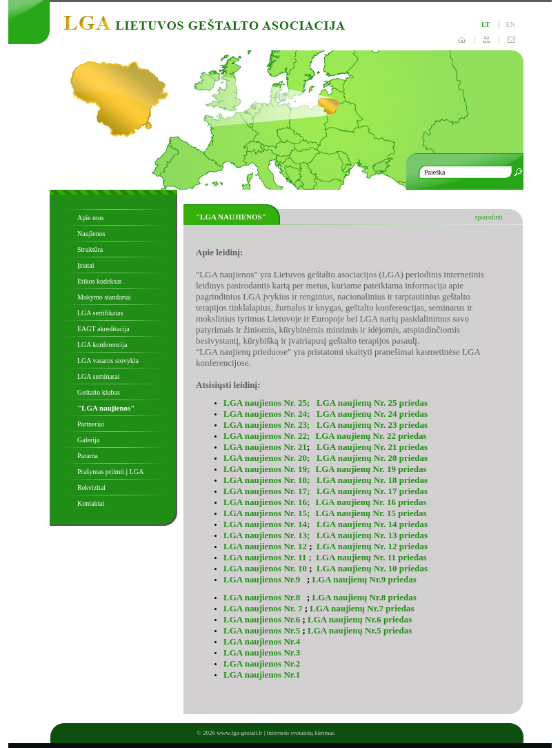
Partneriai (91, 424)
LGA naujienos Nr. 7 (263, 608)
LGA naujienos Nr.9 (263, 579)
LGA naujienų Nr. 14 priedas (372, 524)
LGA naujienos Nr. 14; (268, 524)
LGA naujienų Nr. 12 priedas (372, 546)
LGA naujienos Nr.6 (262, 619)
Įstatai (86, 265)
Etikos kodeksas (100, 281)
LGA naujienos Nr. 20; (268, 458)
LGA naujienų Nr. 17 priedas (372, 491)
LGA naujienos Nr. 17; (268, 491)
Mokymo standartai (104, 297)
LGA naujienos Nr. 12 (265, 546)
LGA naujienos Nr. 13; (268, 535)
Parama (88, 456)
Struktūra (90, 249)
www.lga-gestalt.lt (239, 733)
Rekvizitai (91, 488)
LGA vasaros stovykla (108, 361)
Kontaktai (91, 503)
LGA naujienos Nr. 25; (267, 403)
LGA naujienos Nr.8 (263, 597)
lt (486, 24)
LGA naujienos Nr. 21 (265, 447)
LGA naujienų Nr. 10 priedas (372, 568)
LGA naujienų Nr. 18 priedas (372, 480)
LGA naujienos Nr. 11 (266, 557)
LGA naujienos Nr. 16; (268, 502)
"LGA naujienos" (106, 408)
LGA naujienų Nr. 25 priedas (372, 403)
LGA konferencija (102, 345)
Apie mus (91, 218)
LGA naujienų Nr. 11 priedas (371, 557)
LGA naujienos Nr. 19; (267, 469)
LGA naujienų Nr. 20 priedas (372, 458)
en (511, 24)
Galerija (88, 440)
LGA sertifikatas (100, 313)
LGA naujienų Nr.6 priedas (360, 619)
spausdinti (489, 217)
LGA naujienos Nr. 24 (265, 414)
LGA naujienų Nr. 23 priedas (371, 425)
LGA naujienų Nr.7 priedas (362, 608)
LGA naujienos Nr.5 (262, 630)
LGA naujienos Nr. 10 (265, 568)
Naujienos (91, 234)
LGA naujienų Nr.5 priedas (360, 630)
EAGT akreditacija (103, 329)
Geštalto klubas (99, 392)
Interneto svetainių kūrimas (301, 733)
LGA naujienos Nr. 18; (267, 480)
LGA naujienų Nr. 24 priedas (372, 414)
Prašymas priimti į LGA (110, 472)
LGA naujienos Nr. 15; (267, 513)
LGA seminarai (98, 376)
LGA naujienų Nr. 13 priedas (372, 535)
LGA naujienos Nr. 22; (267, 436)
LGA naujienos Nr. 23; (268, 425)
